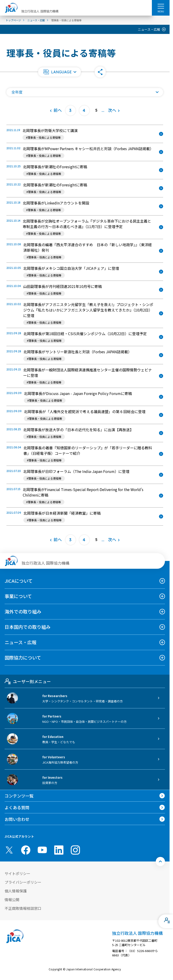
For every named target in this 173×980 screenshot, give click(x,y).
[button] (60, 72)
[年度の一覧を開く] (85, 92)
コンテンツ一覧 (19, 796)
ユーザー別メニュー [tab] (28, 681)
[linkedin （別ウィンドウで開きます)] (59, 850)
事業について (18, 596)
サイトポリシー (17, 873)
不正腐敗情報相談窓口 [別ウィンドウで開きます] (23, 908)
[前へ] (56, 110)
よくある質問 (17, 807)
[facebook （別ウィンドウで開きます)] (26, 850)
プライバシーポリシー (23, 882)
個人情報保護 (16, 891)
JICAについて (19, 581)
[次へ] (114, 110)
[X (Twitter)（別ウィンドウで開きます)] (9, 850)
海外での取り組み (23, 611)
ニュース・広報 (149, 29)
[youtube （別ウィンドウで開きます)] (42, 850)
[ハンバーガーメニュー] (161, 6)
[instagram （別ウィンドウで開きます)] (75, 850)
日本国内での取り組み (28, 627)
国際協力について (23, 658)
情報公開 (12, 900)
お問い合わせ (17, 819)
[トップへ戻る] (160, 861)
